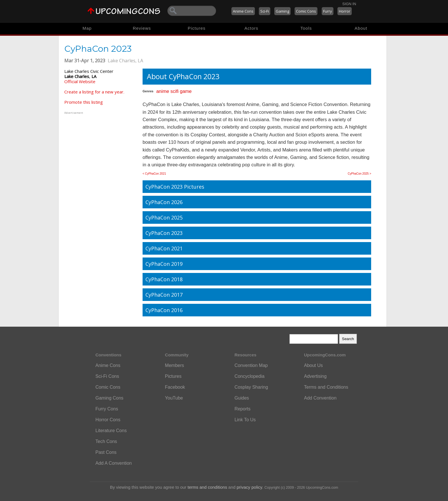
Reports (243, 409)
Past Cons (106, 452)
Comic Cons (306, 11)
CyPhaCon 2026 (164, 202)
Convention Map (251, 365)
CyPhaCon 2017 (164, 295)
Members (174, 365)
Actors (252, 28)
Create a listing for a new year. (94, 92)
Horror (345, 11)
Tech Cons (106, 441)
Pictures (197, 28)
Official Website (80, 81)
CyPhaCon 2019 (164, 264)
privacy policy (249, 487)
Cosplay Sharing (251, 387)
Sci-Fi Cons (107, 376)
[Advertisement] (100, 151)
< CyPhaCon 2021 (154, 174)
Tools (306, 28)
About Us (313, 365)
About (361, 28)
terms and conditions (207, 487)
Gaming (282, 11)
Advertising (315, 376)
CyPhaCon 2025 (164, 217)
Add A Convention (114, 463)
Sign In (349, 4)
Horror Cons (108, 420)
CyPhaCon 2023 (164, 233)
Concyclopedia (250, 376)
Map (87, 28)
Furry (328, 11)
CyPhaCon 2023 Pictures (175, 187)
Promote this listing (84, 102)
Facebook (175, 387)
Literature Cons (111, 431)
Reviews (142, 28)
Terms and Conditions (326, 387)
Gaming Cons (109, 398)
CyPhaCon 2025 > (359, 174)
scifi (174, 91)
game (186, 91)
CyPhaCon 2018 (164, 279)
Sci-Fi (265, 11)
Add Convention (320, 398)
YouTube (174, 398)
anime (163, 91)
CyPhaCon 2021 (164, 248)
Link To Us (245, 420)
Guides (242, 398)
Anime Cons (243, 11)
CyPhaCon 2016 (164, 310)
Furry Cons (107, 409)
